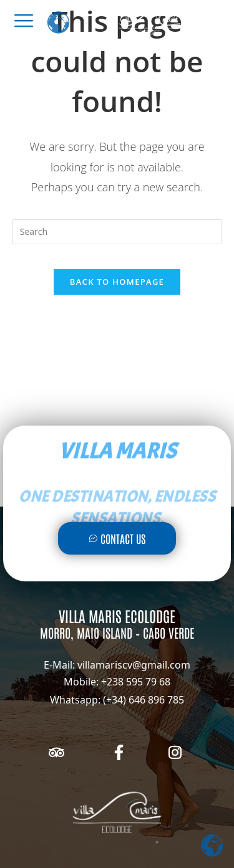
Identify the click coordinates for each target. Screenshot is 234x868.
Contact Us (117, 538)
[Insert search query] (117, 232)
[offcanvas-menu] (24, 21)
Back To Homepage (117, 282)
